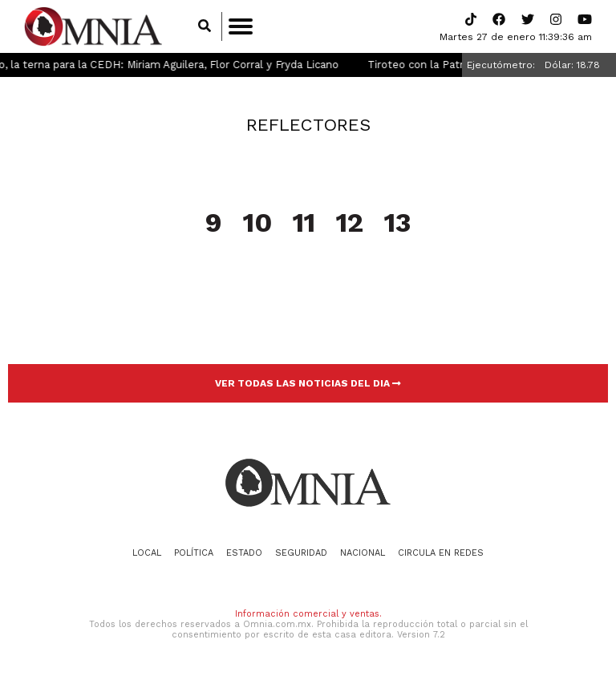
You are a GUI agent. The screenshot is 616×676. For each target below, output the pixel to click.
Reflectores (308, 125)
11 (304, 224)
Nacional (363, 553)
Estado (244, 553)
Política (194, 553)
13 (397, 224)
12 (350, 224)
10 (257, 224)
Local (147, 553)
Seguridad (301, 553)
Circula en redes (441, 553)
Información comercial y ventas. (308, 614)
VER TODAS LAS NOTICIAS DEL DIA (308, 383)
